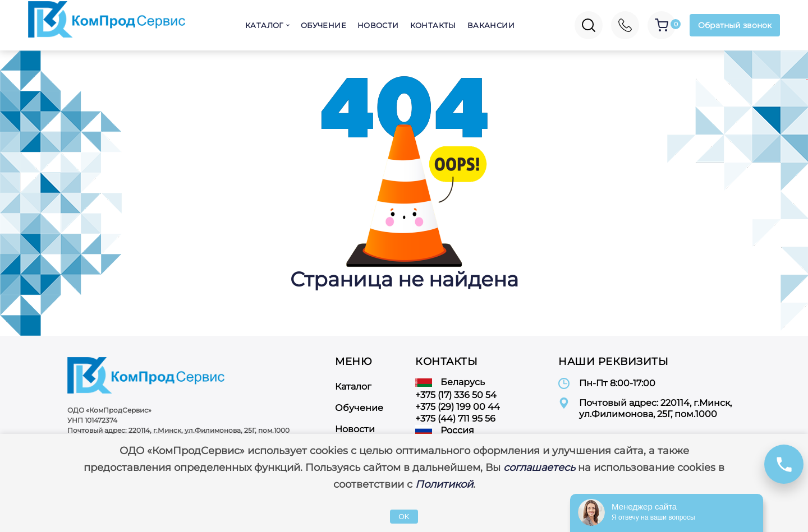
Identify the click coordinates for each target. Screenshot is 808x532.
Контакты (433, 25)
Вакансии (491, 25)
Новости (378, 25)
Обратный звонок (735, 25)
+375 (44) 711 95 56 (455, 418)
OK (404, 517)
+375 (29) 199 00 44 (458, 407)
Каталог (264, 25)
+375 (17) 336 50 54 (456, 395)
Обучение (323, 25)
